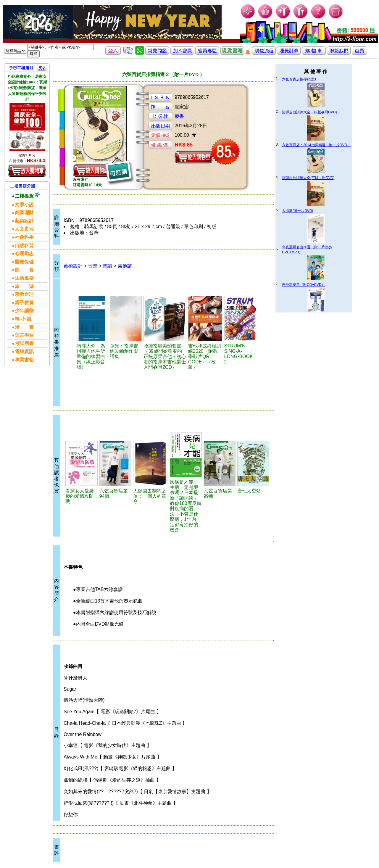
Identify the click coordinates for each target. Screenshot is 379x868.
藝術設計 (73, 266)
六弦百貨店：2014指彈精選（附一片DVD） (316, 145)
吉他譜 (125, 266)
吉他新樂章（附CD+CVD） (304, 285)
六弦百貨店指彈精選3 (299, 79)
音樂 (93, 266)
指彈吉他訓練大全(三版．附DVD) (308, 178)
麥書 (179, 116)
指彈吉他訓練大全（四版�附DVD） (311, 112)
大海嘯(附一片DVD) (297, 211)
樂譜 (107, 266)
